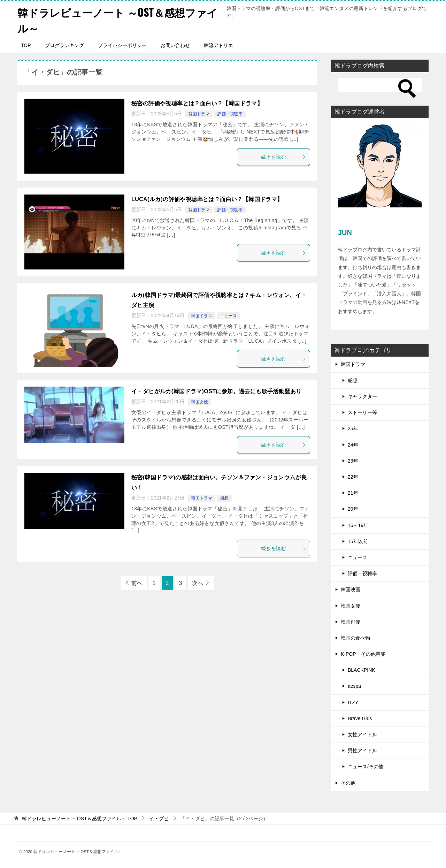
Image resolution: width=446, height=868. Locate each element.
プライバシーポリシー (122, 45)
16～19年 (358, 525)
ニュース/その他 (366, 767)
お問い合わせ (175, 45)
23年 (353, 461)
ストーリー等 (362, 412)
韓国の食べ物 (355, 638)
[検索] (380, 85)
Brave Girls (360, 718)
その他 (348, 783)
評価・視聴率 (230, 114)
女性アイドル (362, 734)
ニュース (229, 316)
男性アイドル (362, 751)
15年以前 (358, 541)
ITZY (353, 702)
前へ (137, 583)
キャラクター (362, 396)
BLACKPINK (362, 670)
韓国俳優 (351, 622)
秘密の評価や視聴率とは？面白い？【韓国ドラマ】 (197, 103)
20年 (353, 509)
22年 (353, 477)
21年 (353, 493)
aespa (354, 686)
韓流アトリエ (218, 45)
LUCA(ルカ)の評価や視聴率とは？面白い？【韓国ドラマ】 (207, 199)
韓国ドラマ (199, 114)
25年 (353, 428)
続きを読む (284, 157)
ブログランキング (64, 45)
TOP (26, 45)
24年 (353, 445)
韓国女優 (200, 402)
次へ (198, 583)
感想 (224, 498)
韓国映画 (351, 589)
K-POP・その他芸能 (363, 654)
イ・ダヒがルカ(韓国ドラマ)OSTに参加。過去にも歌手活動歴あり (216, 391)
